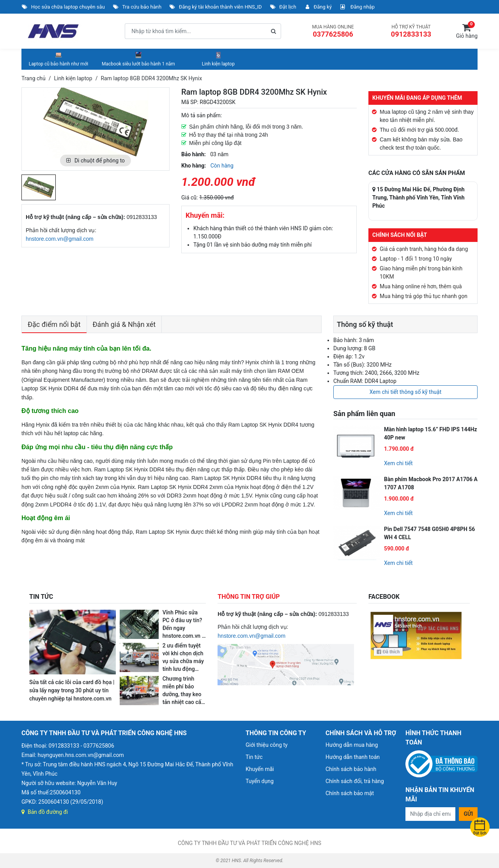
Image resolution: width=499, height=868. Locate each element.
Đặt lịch (283, 7)
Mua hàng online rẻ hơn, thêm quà (421, 286)
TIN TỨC (41, 597)
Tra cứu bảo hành (137, 7)
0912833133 (411, 34)
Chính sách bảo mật (350, 793)
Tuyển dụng (260, 781)
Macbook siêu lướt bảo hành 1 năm (138, 59)
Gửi (468, 814)
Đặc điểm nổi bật (54, 324)
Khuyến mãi (260, 769)
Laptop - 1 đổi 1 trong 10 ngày (416, 259)
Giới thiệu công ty (267, 745)
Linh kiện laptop (218, 59)
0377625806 (333, 34)
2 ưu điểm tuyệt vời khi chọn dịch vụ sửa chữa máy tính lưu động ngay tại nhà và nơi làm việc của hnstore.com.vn (183, 669)
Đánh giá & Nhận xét (124, 324)
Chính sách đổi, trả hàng (355, 781)
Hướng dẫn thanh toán (353, 757)
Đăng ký (318, 7)
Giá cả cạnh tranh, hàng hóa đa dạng (424, 249)
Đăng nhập (357, 7)
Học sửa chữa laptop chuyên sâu (63, 7)
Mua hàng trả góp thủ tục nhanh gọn (424, 296)
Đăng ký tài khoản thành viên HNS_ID (216, 7)
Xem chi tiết (398, 463)
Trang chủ (34, 78)
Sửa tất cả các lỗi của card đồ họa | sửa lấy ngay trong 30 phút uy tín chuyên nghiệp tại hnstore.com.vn (72, 690)
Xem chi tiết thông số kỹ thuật (406, 392)
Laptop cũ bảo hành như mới (58, 59)
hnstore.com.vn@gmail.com (60, 239)
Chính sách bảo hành (351, 769)
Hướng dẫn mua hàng (352, 745)
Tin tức (254, 757)
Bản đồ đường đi (45, 812)
